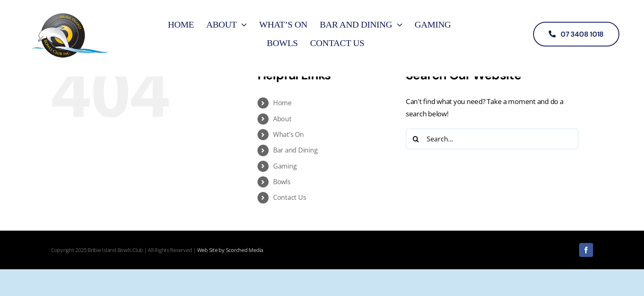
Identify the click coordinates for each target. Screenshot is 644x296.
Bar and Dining (295, 150)
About (282, 119)
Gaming (285, 166)
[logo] (70, 12)
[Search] (416, 139)
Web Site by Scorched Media (230, 250)
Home (282, 103)
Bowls (282, 182)
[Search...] (492, 139)
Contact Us (290, 197)
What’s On (289, 134)
